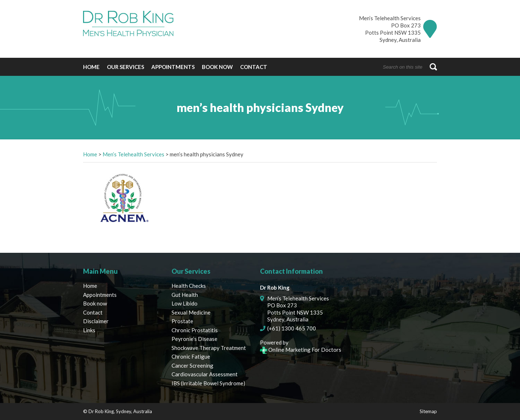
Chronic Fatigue (191, 356)
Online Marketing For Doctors (301, 350)
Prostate (182, 321)
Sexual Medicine (191, 312)
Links (89, 330)
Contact (254, 67)
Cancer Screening (192, 365)
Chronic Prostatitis (195, 330)
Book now (217, 67)
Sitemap (428, 411)
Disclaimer (96, 321)
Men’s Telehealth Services (133, 154)
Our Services (125, 67)
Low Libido (185, 303)
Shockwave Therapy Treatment (209, 348)
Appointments (173, 67)
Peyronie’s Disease (194, 339)
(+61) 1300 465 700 (292, 328)
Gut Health (185, 295)
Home (91, 67)
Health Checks (189, 286)
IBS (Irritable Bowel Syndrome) (208, 383)
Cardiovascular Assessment (205, 374)
